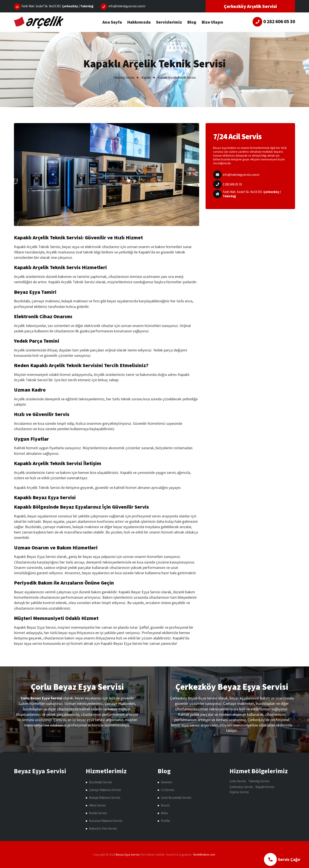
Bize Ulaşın (212, 22)
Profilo (165, 821)
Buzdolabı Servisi (100, 782)
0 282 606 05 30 (232, 184)
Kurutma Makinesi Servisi (106, 821)
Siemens (167, 782)
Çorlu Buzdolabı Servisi (176, 798)
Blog (192, 22)
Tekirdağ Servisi (124, 78)
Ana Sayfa (112, 22)
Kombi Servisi (98, 813)
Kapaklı (146, 78)
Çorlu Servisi (238, 781)
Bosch (165, 805)
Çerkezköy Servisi (241, 787)
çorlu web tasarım (205, 854)
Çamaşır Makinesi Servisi (105, 790)
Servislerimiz (169, 22)
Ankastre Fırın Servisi (103, 828)
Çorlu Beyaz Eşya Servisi (77, 687)
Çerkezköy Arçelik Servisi (250, 6)
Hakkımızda (139, 22)
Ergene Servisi (239, 792)
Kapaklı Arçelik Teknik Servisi (177, 78)
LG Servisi (167, 790)
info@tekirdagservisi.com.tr (241, 175)
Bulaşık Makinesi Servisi (105, 798)
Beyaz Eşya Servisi (128, 854)
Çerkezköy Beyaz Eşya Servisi (232, 687)
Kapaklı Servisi (265, 787)
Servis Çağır (282, 859)
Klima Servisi (97, 805)
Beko (164, 813)
